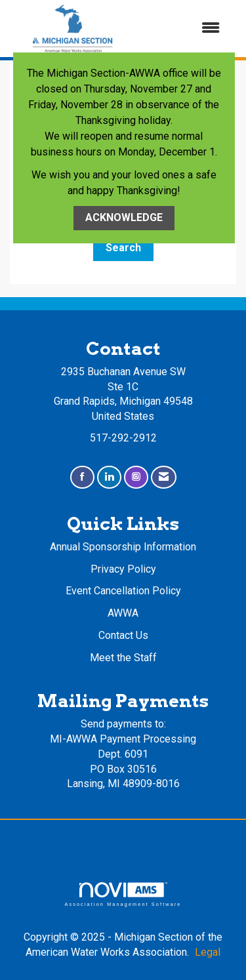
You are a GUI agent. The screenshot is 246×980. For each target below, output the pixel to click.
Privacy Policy (123, 569)
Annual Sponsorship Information (123, 547)
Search (123, 248)
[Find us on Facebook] (82, 477)
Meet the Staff (123, 658)
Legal (208, 952)
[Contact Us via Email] (164, 477)
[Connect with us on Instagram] (136, 477)
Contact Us (123, 635)
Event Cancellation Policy (123, 591)
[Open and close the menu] (184, 29)
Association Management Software (123, 894)
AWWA (123, 613)
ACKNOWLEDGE (124, 217)
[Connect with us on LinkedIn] (109, 477)
